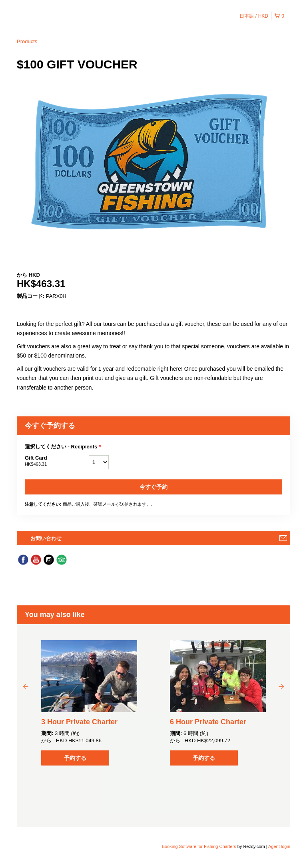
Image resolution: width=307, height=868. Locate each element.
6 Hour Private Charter (208, 722)
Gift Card (57, 461)
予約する (75, 758)
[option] (89, 703)
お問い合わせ (46, 538)
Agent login (279, 846)
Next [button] (281, 686)
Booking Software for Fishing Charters (200, 846)
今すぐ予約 (153, 487)
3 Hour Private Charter (79, 722)
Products (27, 41)
